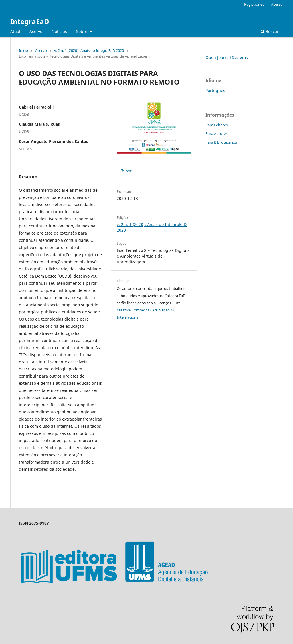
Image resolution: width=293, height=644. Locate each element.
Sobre (82, 31)
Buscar (270, 31)
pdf (128, 171)
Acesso (277, 4)
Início (23, 50)
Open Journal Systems (227, 57)
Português (215, 90)
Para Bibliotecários (221, 142)
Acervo (36, 31)
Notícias (59, 31)
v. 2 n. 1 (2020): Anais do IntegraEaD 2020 (89, 50)
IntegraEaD (30, 21)
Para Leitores (217, 125)
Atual (15, 31)
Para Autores (216, 133)
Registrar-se (254, 4)
